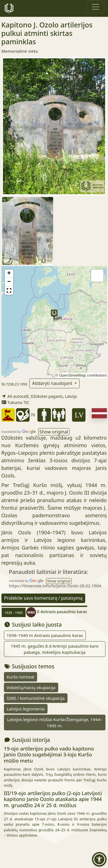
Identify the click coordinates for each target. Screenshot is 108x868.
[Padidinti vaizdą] (54, 126)
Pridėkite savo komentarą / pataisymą (43, 598)
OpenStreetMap (72, 375)
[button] (54, 316)
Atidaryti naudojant (53, 383)
